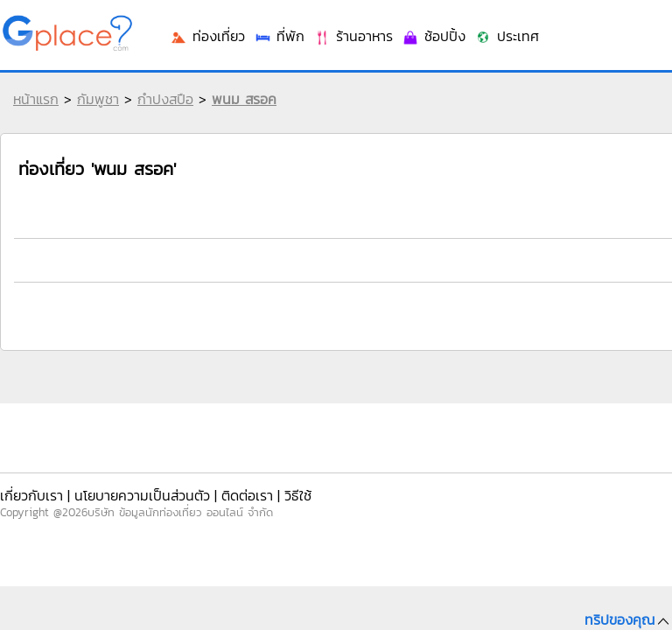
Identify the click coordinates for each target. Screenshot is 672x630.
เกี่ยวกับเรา (31, 489)
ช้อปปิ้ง (637, 274)
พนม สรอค (240, 112)
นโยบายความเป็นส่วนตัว (125, 489)
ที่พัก (506, 274)
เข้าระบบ (553, 28)
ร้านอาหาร (568, 274)
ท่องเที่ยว (445, 274)
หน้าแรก (31, 112)
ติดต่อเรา (213, 489)
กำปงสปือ (161, 112)
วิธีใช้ (257, 489)
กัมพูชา (94, 112)
